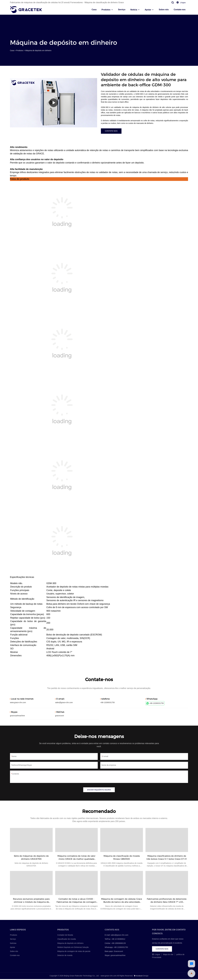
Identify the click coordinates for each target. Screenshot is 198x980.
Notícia (134, 10)
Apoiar (148, 10)
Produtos (106, 10)
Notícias (13, 944)
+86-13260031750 (155, 704)
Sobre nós (164, 10)
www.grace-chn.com (18, 703)
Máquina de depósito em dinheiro (38, 50)
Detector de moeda (65, 956)
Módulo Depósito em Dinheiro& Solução (73, 948)
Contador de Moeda (65, 936)
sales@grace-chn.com (64, 703)
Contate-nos (180, 10)
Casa (94, 10)
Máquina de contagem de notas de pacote (74, 952)
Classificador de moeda (67, 940)
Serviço (122, 10)
